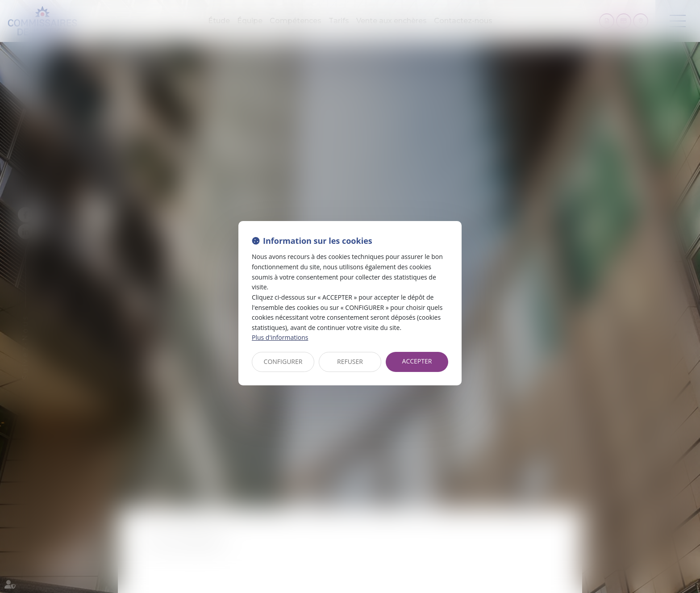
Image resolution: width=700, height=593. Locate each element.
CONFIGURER (283, 361)
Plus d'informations (280, 337)
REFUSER (350, 361)
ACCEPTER (417, 361)
